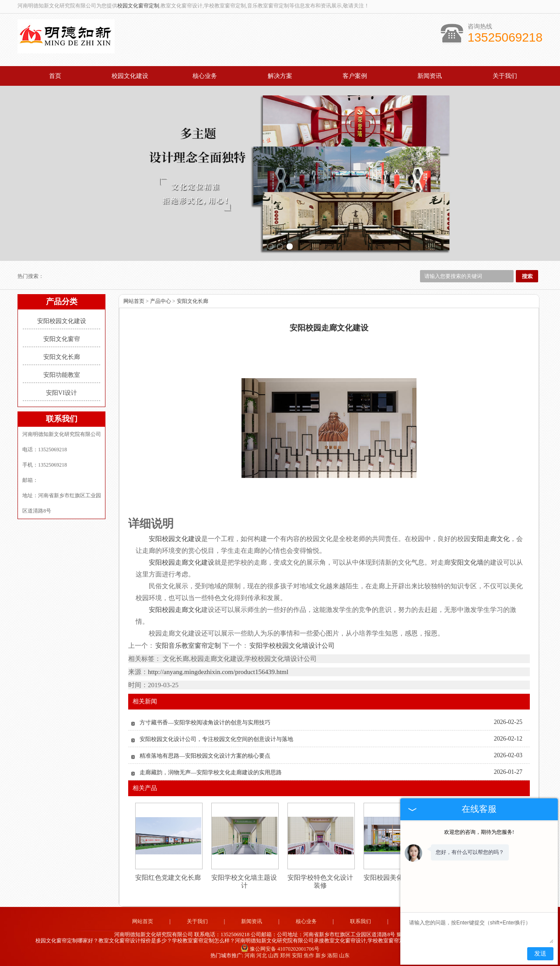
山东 (344, 955)
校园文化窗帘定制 (138, 6)
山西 (273, 955)
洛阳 (332, 955)
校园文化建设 (130, 76)
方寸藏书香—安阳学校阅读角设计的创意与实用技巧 (205, 722)
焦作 (309, 955)
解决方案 (280, 76)
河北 (262, 955)
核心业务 (205, 76)
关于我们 (505, 76)
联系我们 (360, 921)
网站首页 (134, 301)
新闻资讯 (430, 76)
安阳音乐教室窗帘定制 (188, 646)
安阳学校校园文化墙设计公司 (292, 646)
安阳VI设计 (61, 393)
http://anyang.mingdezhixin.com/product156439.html (218, 672)
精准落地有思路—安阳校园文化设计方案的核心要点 (205, 756)
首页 (55, 76)
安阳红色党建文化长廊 (168, 878)
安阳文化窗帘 (62, 339)
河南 (250, 955)
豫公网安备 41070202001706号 (280, 949)
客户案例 (355, 76)
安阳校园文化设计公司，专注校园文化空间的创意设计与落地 (216, 739)
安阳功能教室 (62, 375)
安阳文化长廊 (62, 357)
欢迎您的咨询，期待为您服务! (479, 832)
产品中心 (161, 301)
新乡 (321, 955)
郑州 (285, 955)
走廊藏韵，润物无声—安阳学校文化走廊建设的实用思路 (211, 772)
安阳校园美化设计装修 (396, 878)
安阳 (297, 955)
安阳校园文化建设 (62, 321)
